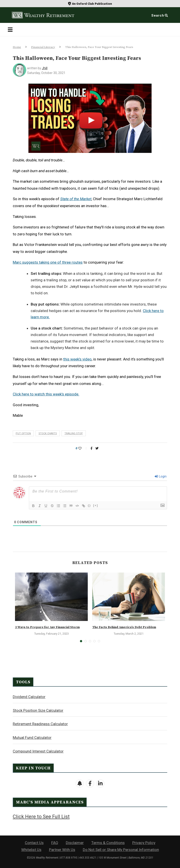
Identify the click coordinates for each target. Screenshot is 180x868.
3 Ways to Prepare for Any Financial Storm (47, 627)
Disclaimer (75, 843)
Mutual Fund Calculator (32, 738)
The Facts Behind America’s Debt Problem (124, 627)
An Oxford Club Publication (92, 4)
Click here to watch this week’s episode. (46, 394)
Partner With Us (62, 850)
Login (161, 476)
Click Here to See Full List (41, 817)
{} (89, 505)
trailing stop (74, 433)
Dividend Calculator (29, 697)
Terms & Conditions (108, 843)
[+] (96, 505)
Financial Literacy (43, 47)
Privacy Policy (144, 843)
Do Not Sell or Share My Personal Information (121, 850)
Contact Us (34, 843)
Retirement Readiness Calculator (40, 724)
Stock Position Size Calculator (38, 710)
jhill (45, 68)
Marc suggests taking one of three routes (48, 262)
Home (17, 47)
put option (23, 433)
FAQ (55, 843)
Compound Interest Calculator (38, 751)
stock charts (48, 433)
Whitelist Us (31, 850)
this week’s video (77, 359)
